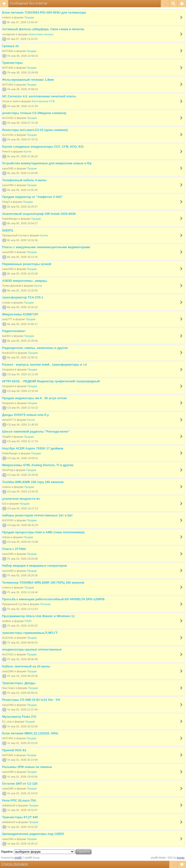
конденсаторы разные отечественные (32, 649)
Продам (29, 17)
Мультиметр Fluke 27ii (19, 717)
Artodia (181, 858)
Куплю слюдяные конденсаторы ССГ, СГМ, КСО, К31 (43, 147)
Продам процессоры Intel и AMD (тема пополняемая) (43, 532)
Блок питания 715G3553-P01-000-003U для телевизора (44, 12)
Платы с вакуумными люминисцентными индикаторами (46, 247)
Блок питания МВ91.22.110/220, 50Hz (30, 733)
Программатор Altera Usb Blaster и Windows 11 (38, 616)
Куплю (28, 152)
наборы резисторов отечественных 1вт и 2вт (37, 515)
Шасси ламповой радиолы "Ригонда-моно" (36, 431)
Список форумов (15, 864)
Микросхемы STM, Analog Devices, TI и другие (38, 465)
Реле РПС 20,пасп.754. (19, 800)
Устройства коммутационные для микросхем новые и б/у (47, 163)
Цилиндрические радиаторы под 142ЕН (33, 834)
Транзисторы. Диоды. (19, 683)
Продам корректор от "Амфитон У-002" (32, 197)
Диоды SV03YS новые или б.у (25, 415)
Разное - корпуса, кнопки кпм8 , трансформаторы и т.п (45, 365)
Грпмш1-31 (10, 46)
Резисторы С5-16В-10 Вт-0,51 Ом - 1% (31, 700)
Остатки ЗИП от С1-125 (20, 784)
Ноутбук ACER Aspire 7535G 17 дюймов (33, 448)
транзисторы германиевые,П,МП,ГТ (30, 633)
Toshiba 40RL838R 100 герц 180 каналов (33, 482)
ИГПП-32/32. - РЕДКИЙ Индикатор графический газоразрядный (51, 381)
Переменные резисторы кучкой (27, 264)
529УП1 (8, 230)
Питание (45, 604)
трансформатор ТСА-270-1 (23, 297)
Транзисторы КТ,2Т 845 (20, 817)
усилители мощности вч (21, 499)
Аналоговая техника (41, 34)
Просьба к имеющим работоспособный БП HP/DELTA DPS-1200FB (53, 599)
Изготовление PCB (43, 101)
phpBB (18, 858)
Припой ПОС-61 (14, 750)
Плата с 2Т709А (14, 549)
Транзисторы (12, 63)
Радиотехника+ (14, 331)
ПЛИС (28, 621)
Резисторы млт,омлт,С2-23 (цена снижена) (35, 130)
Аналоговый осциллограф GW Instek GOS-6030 (39, 214)
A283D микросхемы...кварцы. (25, 281)
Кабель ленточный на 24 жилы (26, 666)
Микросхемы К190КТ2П (20, 314)
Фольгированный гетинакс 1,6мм (28, 80)
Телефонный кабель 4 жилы (24, 180)
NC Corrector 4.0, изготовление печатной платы (39, 96)
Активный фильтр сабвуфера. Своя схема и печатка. (43, 29)
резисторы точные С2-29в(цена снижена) (34, 113)
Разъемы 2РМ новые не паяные (27, 767)
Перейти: (7, 852)
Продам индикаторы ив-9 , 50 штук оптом (34, 398)
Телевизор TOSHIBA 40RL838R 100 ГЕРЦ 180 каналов (43, 582)
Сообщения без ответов (29, 3)
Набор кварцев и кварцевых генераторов (34, 566)
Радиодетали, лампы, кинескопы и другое (35, 348)
